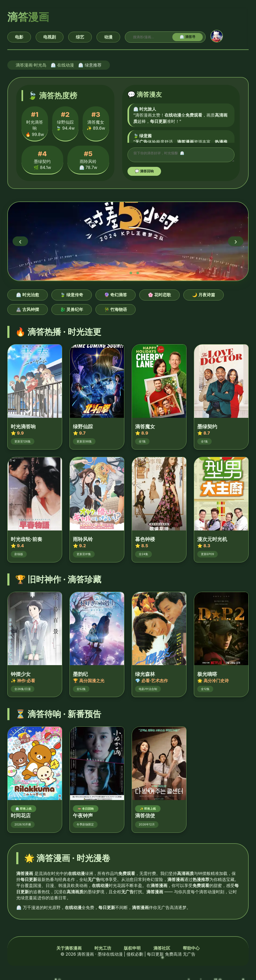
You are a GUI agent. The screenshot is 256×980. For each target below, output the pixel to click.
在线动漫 (66, 65)
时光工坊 (103, 950)
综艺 (80, 37)
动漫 (108, 37)
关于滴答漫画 (69, 950)
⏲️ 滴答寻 (188, 37)
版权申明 (132, 950)
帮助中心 (191, 950)
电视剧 (50, 37)
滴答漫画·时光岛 (31, 65)
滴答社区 (162, 950)
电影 (19, 37)
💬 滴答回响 (144, 173)
